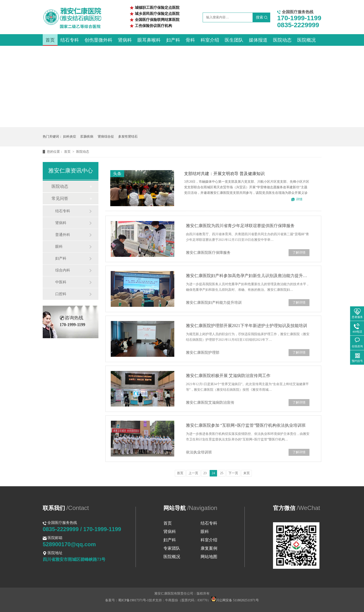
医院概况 (306, 40)
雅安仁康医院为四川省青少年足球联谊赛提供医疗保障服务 (240, 226)
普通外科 (63, 235)
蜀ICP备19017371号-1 (133, 600)
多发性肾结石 (128, 137)
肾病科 (125, 40)
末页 (247, 473)
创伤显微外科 (98, 40)
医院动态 (282, 40)
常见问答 (60, 198)
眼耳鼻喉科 (149, 40)
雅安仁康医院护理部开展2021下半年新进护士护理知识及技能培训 (247, 326)
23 (205, 473)
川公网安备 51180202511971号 (235, 600)
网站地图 (209, 557)
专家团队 (172, 548)
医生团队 (234, 40)
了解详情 (299, 253)
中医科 (61, 282)
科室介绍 (210, 40)
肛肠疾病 (87, 137)
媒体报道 (258, 40)
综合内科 (63, 270)
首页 (50, 40)
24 (213, 473)
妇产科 (173, 40)
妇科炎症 (70, 137)
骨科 (190, 40)
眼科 (59, 246)
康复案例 (209, 548)
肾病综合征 (106, 137)
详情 (299, 199)
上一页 (193, 473)
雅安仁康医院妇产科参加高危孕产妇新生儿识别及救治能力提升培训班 (248, 276)
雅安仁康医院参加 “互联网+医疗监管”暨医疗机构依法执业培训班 (246, 425)
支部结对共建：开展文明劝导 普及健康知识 (224, 174)
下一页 (233, 473)
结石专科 (70, 40)
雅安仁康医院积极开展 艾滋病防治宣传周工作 (228, 376)
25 (222, 473)
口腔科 (61, 294)
